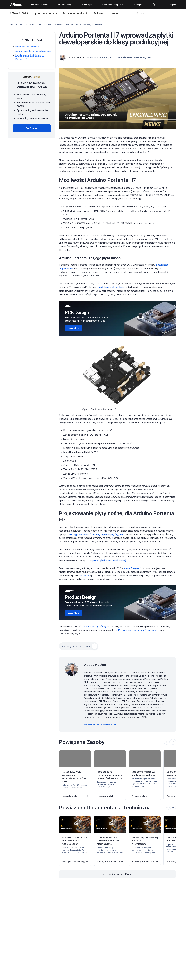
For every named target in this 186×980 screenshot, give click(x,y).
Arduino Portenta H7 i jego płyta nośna (90, 258)
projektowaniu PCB (45, 13)
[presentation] (173, 742)
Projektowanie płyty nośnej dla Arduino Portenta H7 (117, 516)
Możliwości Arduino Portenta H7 (97, 180)
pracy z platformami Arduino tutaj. (109, 560)
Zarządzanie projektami (75, 13)
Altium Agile (87, 5)
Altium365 (84, 575)
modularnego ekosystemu (111, 287)
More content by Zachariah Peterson (100, 724)
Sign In (173, 5)
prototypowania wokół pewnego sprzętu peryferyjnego (96, 534)
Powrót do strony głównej (119, 874)
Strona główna (16, 25)
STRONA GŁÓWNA (19, 13)
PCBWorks (30, 25)
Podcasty (99, 13)
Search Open (154, 5)
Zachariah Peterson (76, 57)
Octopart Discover (39, 5)
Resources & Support (113, 5)
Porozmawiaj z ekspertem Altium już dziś (139, 630)
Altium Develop (65, 5)
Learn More (73, 328)
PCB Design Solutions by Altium (76, 646)
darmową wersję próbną (94, 626)
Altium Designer (132, 568)
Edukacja (138, 5)
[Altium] (16, 5)
